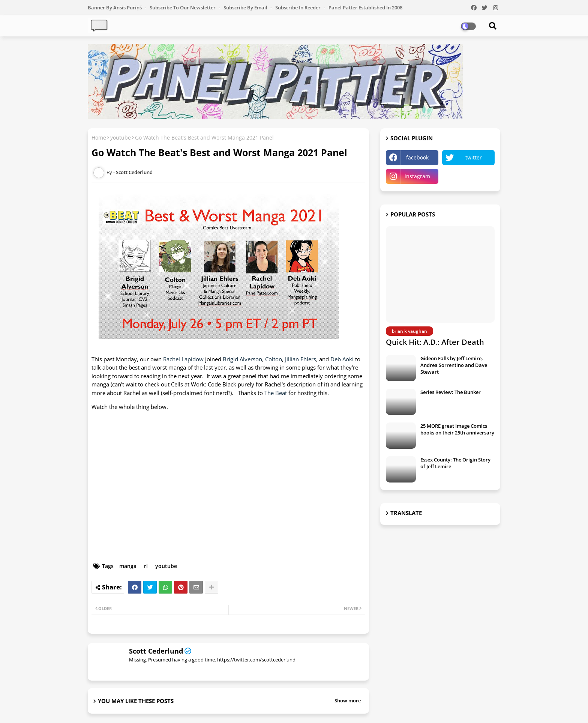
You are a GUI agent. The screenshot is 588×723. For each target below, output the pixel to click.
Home (99, 138)
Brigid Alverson (242, 359)
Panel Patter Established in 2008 (365, 8)
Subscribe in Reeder (298, 8)
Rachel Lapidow (183, 359)
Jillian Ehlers (301, 359)
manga (128, 566)
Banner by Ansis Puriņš (115, 8)
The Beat (276, 393)
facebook (417, 157)
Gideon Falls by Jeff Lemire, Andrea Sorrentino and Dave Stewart (454, 365)
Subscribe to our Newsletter (183, 8)
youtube (121, 138)
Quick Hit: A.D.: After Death (435, 342)
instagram (417, 176)
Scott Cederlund (156, 651)
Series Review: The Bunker (451, 392)
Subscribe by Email (246, 8)
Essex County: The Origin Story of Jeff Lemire (455, 463)
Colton (274, 359)
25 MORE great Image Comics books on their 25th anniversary (457, 429)
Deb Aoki (342, 359)
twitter (474, 157)
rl (146, 566)
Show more (348, 700)
